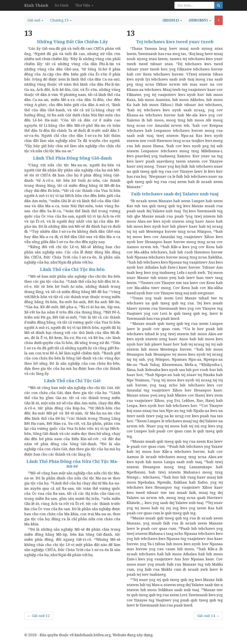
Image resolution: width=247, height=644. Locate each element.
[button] (35, 20)
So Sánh (62, 5)
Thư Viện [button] (84, 5)
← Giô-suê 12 (39, 616)
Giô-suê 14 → (208, 616)
